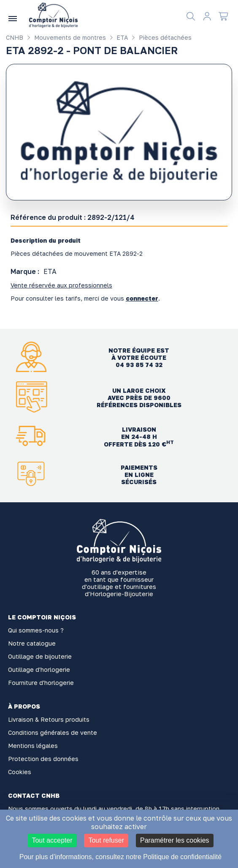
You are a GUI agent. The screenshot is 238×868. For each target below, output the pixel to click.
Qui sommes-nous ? (36, 630)
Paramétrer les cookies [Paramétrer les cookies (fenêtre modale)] (175, 840)
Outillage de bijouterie (40, 656)
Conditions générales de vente (53, 732)
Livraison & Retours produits (49, 719)
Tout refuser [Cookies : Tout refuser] (106, 840)
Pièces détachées (161, 37)
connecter (142, 298)
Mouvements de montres (65, 37)
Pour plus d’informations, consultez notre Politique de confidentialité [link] (120, 857)
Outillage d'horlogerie (39, 669)
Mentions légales (33, 746)
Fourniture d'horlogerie (41, 683)
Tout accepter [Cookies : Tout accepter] (52, 840)
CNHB (15, 37)
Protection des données (43, 759)
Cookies (20, 772)
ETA (118, 37)
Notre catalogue (32, 643)
